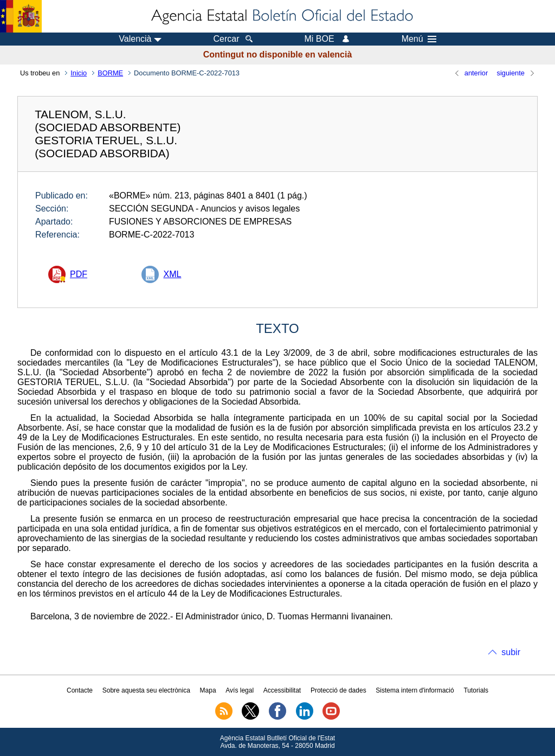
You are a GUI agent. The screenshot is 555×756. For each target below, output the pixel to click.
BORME (110, 73)
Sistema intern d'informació (415, 690)
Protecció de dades (338, 690)
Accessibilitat (282, 690)
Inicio (79, 73)
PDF (79, 274)
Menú (419, 39)
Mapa (208, 690)
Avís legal (240, 690)
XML (172, 274)
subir (511, 652)
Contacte (80, 690)
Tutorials (476, 690)
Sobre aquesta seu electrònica (146, 690)
